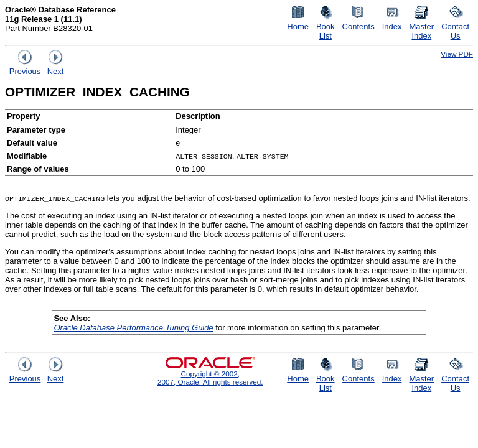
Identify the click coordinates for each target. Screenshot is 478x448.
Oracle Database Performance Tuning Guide (133, 328)
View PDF (457, 54)
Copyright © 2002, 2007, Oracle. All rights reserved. (210, 378)
